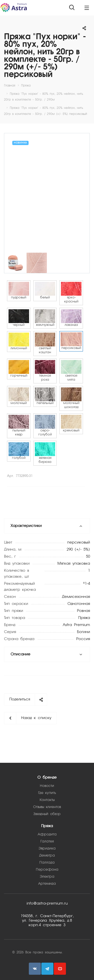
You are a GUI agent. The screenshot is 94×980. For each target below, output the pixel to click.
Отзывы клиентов (47, 807)
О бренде (47, 778)
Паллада (47, 863)
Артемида (47, 884)
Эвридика (47, 849)
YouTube (60, 969)
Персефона (47, 870)
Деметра (47, 856)
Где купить (47, 793)
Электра (47, 877)
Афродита (47, 834)
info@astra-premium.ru (47, 904)
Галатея (47, 841)
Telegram (47, 969)
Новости (47, 786)
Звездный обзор (47, 814)
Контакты (47, 800)
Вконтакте (35, 969)
